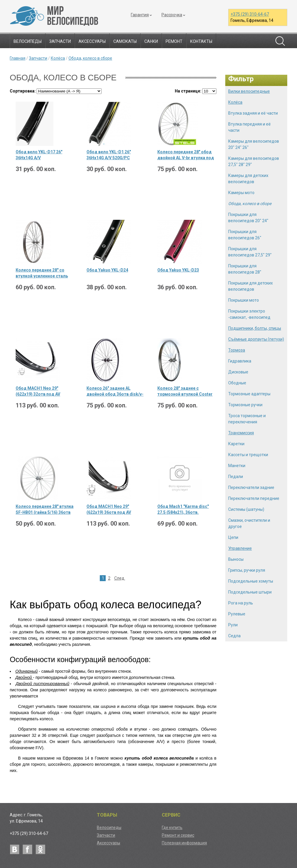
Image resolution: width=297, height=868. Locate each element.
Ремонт (174, 41)
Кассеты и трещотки (248, 455)
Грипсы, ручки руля (247, 570)
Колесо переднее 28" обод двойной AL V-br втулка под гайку (186, 155)
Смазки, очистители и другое (249, 523)
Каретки (236, 444)
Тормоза (237, 350)
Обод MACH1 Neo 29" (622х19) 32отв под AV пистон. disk (38, 391)
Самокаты (125, 41)
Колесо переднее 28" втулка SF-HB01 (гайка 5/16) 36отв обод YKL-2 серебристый (45, 510)
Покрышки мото (244, 300)
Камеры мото (241, 193)
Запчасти (60, 41)
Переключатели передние (254, 498)
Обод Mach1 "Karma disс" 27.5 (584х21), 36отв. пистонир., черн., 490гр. (183, 510)
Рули (233, 625)
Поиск (280, 41)
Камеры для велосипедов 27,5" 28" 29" (254, 161)
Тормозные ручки (245, 405)
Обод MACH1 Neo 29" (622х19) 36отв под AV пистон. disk (109, 510)
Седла (234, 636)
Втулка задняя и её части (253, 113)
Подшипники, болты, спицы (255, 328)
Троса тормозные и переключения (247, 419)
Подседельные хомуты (251, 581)
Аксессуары (92, 41)
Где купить (172, 828)
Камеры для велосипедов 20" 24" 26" (254, 144)
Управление (240, 548)
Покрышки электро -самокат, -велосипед (249, 314)
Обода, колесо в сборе (90, 58)
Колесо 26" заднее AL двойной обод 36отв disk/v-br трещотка (115, 391)
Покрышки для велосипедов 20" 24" (248, 218)
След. (120, 578)
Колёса (58, 58)
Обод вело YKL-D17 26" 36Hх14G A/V (39, 155)
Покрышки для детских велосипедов (251, 286)
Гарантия (140, 15)
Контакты (201, 41)
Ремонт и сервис (178, 835)
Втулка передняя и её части (249, 127)
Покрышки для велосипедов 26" (245, 235)
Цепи (233, 537)
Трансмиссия (241, 433)
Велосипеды (28, 41)
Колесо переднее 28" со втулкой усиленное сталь (42, 273)
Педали (236, 477)
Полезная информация (184, 843)
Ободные (237, 383)
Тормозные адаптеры (249, 394)
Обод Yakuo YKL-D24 (107, 270)
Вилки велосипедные (249, 91)
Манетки (237, 466)
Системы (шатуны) (246, 509)
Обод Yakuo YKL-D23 (178, 270)
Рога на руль (241, 603)
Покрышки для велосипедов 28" (245, 269)
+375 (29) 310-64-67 (250, 14)
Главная (18, 58)
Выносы (236, 559)
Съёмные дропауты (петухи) (256, 339)
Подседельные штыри (250, 592)
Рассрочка (172, 15)
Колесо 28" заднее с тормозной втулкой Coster (185, 391)
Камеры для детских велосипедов (248, 179)
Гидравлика (240, 361)
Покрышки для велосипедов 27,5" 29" (250, 252)
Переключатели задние (251, 487)
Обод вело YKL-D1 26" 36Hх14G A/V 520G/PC (109, 155)
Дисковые (238, 372)
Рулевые (237, 614)
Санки (151, 41)
